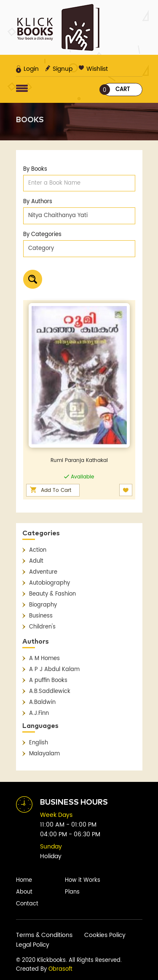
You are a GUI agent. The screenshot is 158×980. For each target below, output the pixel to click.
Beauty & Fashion (52, 594)
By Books (35, 169)
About (24, 892)
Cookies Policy (105, 935)
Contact (27, 904)
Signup (59, 69)
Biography (43, 605)
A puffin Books (48, 681)
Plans (72, 892)
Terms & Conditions (44, 935)
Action (38, 550)
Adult (36, 561)
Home (24, 880)
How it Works (83, 880)
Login (27, 69)
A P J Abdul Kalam (54, 670)
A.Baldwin (42, 702)
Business (41, 616)
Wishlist (93, 69)
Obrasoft (60, 969)
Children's (42, 627)
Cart (116, 90)
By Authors (38, 202)
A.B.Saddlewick (50, 691)
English (39, 743)
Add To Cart (56, 490)
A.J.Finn (39, 713)
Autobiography (50, 583)
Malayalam (44, 754)
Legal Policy (33, 945)
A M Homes (44, 659)
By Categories (42, 235)
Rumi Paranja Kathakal (79, 460)
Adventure (43, 572)
